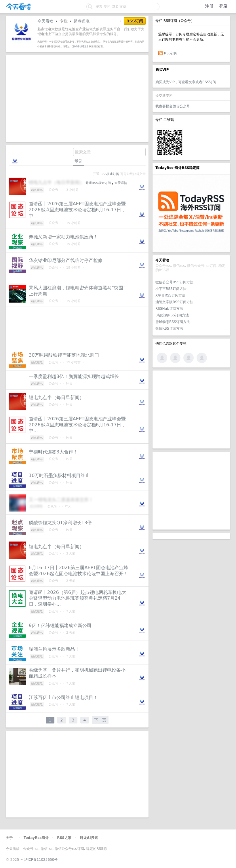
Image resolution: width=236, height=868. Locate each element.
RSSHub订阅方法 (169, 309)
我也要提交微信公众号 (173, 106)
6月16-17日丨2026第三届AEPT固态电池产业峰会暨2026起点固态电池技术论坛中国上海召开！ (79, 571)
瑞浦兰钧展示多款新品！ (54, 649)
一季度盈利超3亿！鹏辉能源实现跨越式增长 (74, 376)
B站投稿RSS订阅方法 (172, 315)
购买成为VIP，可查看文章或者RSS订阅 (186, 82)
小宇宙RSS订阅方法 (171, 289)
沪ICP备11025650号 (41, 860)
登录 (223, 6)
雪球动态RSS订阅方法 (173, 322)
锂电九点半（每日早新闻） (56, 397)
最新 (79, 161)
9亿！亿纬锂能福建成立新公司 (60, 625)
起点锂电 (81, 21)
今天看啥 (45, 21)
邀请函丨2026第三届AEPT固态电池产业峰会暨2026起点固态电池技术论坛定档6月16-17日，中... (77, 210)
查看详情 (121, 183)
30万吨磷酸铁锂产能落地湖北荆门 (64, 355)
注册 (209, 6)
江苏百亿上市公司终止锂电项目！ (63, 697)
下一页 (100, 720)
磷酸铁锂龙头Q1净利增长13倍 (60, 523)
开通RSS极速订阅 (98, 183)
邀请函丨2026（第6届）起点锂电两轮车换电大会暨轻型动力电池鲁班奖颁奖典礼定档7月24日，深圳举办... (78, 598)
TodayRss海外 (36, 838)
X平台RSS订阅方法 (170, 295)
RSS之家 (64, 838)
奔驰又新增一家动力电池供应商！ (63, 237)
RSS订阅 (171, 53)
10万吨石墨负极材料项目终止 (59, 475)
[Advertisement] (191, 409)
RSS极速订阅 (110, 174)
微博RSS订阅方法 (169, 328)
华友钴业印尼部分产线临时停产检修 (66, 260)
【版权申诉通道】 (80, 46)
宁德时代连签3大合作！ (53, 452)
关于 (9, 838)
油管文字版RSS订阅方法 (174, 302)
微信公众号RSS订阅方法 (174, 282)
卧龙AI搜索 (89, 838)
